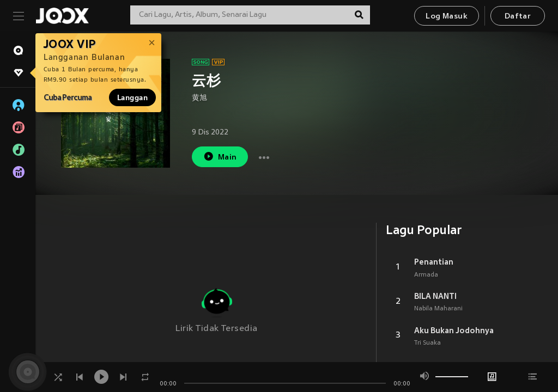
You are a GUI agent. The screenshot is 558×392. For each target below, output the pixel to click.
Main (220, 157)
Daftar (518, 17)
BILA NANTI (435, 296)
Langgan (132, 97)
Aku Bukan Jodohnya (454, 330)
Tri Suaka (427, 343)
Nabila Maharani (438, 309)
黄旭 (199, 98)
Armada (426, 275)
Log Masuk (447, 17)
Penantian (434, 262)
